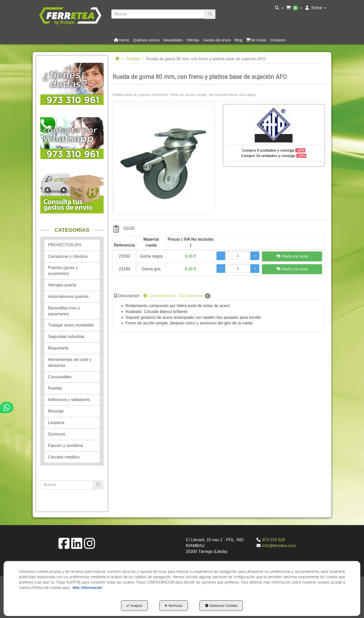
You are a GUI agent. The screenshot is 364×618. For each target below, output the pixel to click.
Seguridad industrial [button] (66, 337)
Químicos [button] (57, 434)
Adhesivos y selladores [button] (69, 400)
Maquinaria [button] (58, 348)
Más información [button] (88, 587)
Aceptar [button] (134, 605)
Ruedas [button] (55, 388)
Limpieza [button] (56, 423)
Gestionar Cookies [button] (221, 605)
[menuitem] (279, 8)
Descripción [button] (127, 296)
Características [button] (159, 296)
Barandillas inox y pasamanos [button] (64, 311)
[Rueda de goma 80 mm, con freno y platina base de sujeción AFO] (164, 159)
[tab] (219, 316)
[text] (158, 14)
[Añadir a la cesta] (292, 256)
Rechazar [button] (174, 605)
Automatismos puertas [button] (68, 296)
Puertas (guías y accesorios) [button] (63, 271)
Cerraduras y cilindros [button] (68, 256)
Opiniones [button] (195, 296)
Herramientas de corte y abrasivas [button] (70, 362)
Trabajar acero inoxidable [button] (71, 325)
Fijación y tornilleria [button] (65, 446)
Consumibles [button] (60, 377)
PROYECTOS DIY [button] (65, 245)
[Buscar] (210, 14)
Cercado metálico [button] (64, 457)
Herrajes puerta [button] (62, 285)
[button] (70, 15)
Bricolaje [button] (56, 411)
